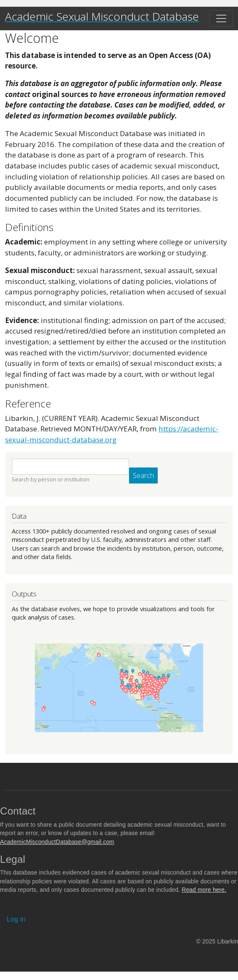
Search (143, 476)
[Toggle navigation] (221, 18)
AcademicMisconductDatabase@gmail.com (57, 842)
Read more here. (204, 890)
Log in (16, 919)
